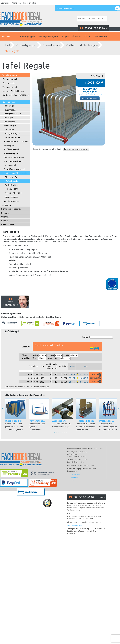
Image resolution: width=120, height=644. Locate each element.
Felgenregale (10, 110)
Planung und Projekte (48, 36)
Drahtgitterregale (12, 133)
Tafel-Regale (11, 51)
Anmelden (16, 3)
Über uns (77, 36)
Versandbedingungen (75, 525)
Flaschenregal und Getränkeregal (19, 141)
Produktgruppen (28, 36)
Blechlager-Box (12, 177)
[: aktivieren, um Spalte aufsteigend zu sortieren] (36, 371)
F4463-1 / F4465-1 (13, 193)
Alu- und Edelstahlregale (14, 91)
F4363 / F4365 (12, 189)
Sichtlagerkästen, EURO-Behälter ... (17, 96)
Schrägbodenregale (13, 114)
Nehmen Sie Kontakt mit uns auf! (76, 149)
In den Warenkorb (90, 98)
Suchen (97, 337)
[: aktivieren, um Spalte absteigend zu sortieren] (26, 371)
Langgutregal (10, 165)
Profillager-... (106, 421)
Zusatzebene (59, 421)
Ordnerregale (9, 83)
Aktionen (7, 205)
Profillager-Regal (11, 149)
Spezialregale (52, 45)
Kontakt (88, 36)
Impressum (75, 477)
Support (65, 36)
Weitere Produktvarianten (91, 94)
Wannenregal (10, 125)
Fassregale (9, 117)
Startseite (5, 3)
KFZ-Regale (9, 145)
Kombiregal (9, 129)
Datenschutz (75, 474)
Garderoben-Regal (12, 137)
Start (7, 45)
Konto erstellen (30, 3)
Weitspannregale (10, 87)
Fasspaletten (9, 121)
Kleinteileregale (11, 153)
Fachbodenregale (10, 79)
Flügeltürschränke (11, 201)
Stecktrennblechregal (13, 161)
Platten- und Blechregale (82, 45)
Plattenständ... (37, 421)
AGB (72, 480)
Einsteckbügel (11, 197)
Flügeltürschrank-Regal (14, 169)
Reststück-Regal (12, 185)
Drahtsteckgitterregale (14, 157)
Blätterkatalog (101, 36)
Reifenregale (10, 106)
